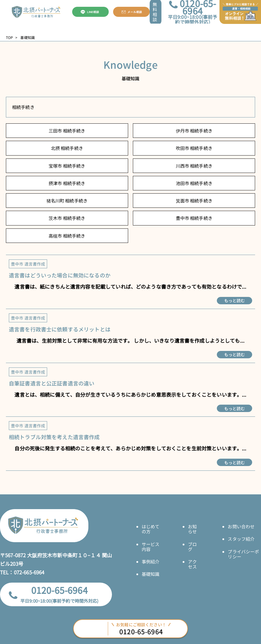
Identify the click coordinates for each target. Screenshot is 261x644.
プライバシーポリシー (243, 554)
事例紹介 (151, 562)
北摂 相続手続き (67, 148)
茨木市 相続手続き (67, 218)
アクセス (192, 564)
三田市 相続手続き (67, 131)
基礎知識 (151, 574)
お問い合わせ (241, 526)
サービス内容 (151, 547)
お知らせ (192, 529)
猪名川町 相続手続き (67, 201)
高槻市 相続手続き (67, 236)
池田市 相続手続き (194, 183)
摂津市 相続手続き (67, 183)
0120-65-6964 (60, 590)
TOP (9, 37)
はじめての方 (151, 529)
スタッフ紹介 (241, 539)
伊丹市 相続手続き (194, 131)
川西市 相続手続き (194, 166)
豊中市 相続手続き (194, 218)
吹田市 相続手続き (194, 148)
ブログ (192, 547)
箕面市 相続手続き (194, 201)
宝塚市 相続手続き (67, 166)
